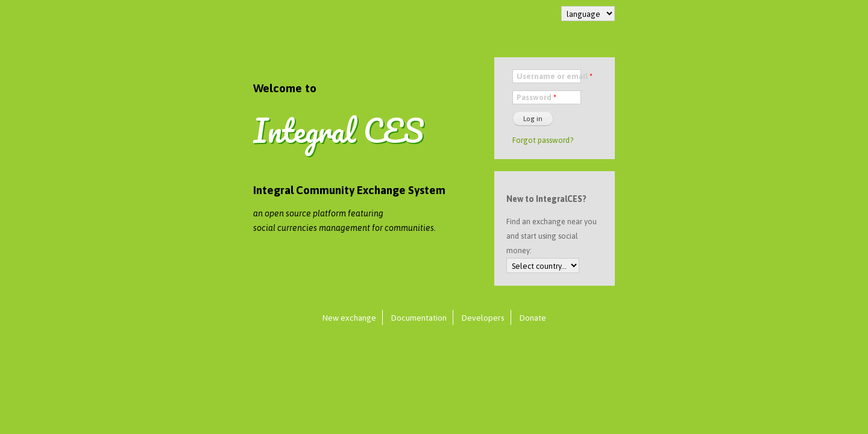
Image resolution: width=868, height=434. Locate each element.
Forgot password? (543, 140)
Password (536, 97)
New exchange (349, 318)
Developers (483, 318)
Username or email (555, 76)
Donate (533, 318)
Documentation (419, 318)
